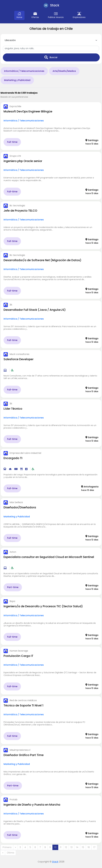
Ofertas (35, 15)
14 (77, 847)
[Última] (10, 853)
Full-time (12, 142)
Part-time (13, 587)
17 (94, 847)
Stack (55, 862)
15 (83, 847)
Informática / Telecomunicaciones (24, 71)
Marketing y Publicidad (17, 80)
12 (66, 847)
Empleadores (79, 15)
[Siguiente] (3, 853)
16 (89, 847)
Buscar (51, 57)
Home (19, 15)
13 (72, 847)
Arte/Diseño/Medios (64, 71)
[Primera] (7, 847)
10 (55, 847)
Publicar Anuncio (56, 15)
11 (61, 847)
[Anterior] (15, 847)
